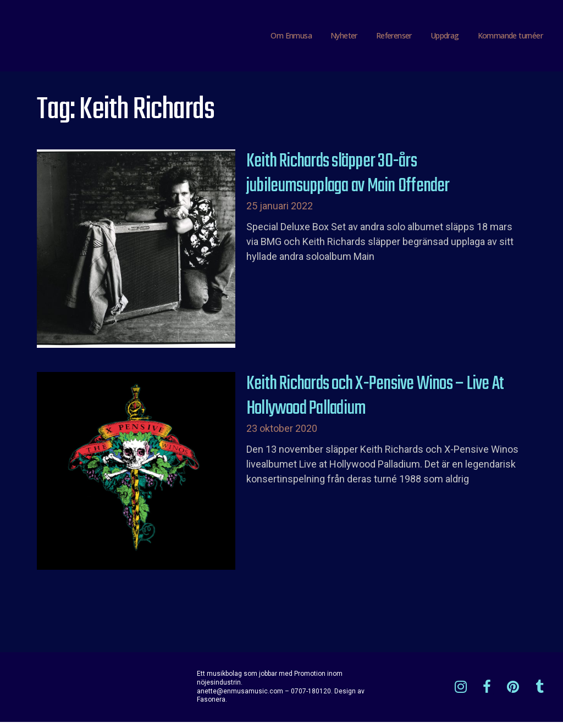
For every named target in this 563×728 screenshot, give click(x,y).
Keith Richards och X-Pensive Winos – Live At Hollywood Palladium (375, 402)
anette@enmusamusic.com (240, 697)
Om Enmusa (291, 38)
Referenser (394, 38)
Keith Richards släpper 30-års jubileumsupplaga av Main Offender (348, 180)
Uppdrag (445, 38)
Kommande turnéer (510, 38)
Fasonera (211, 705)
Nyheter (344, 38)
